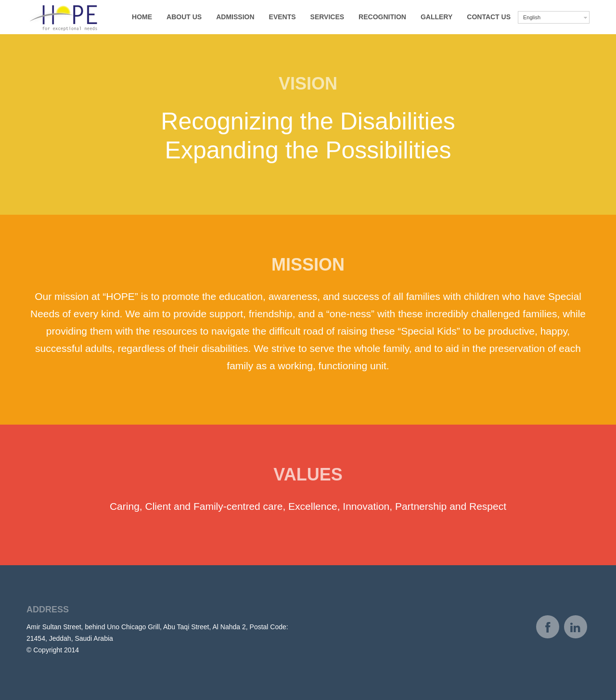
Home (142, 17)
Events (282, 17)
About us (184, 17)
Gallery (436, 17)
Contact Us (489, 17)
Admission (235, 17)
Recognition (382, 17)
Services (327, 17)
